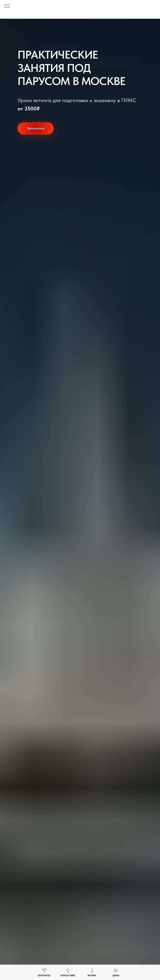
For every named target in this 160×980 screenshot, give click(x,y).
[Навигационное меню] (7, 6)
